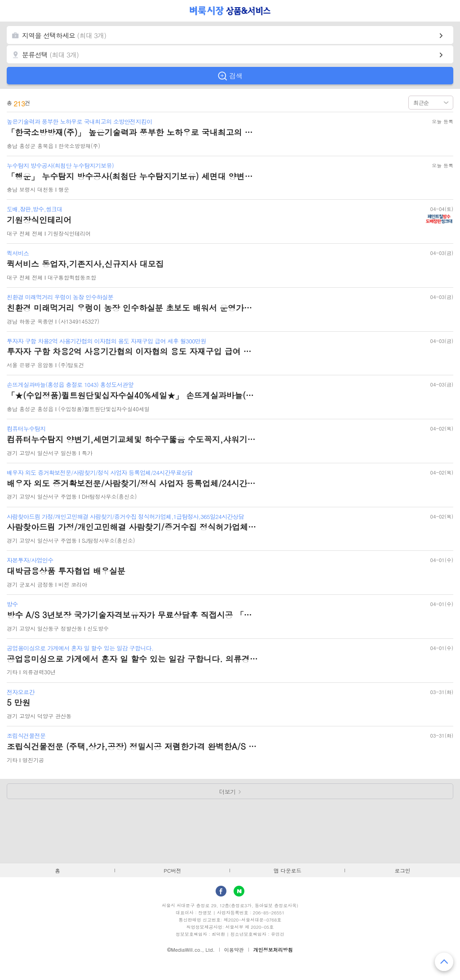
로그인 (403, 870)
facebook (221, 891)
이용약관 (234, 950)
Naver (239, 891)
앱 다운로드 (287, 870)
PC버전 (173, 870)
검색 (236, 76)
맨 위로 (444, 962)
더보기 (228, 792)
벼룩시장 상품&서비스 (230, 11)
